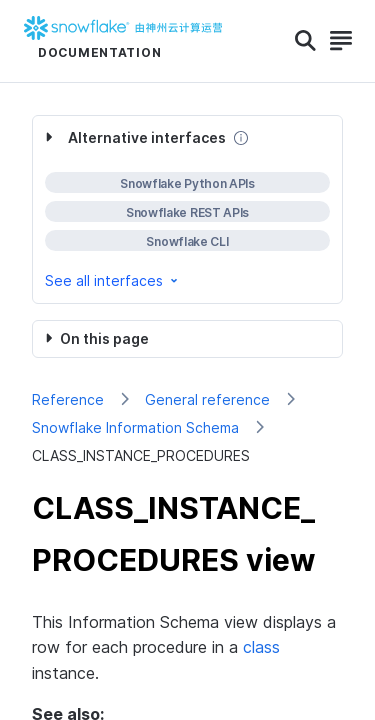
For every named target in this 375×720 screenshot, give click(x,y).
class (261, 647)
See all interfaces (113, 280)
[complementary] (187, 209)
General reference (207, 399)
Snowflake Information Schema (135, 427)
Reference (68, 399)
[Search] (305, 41)
